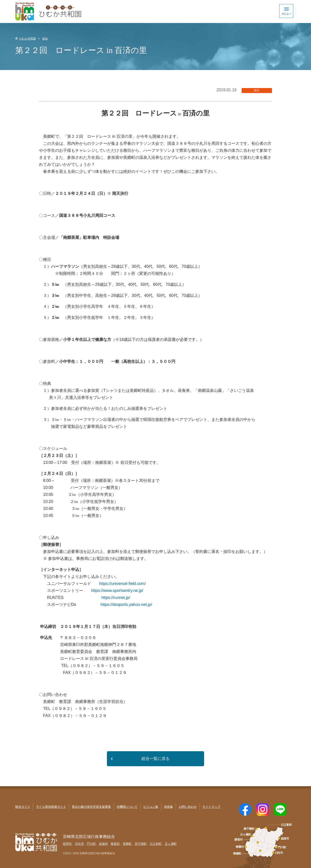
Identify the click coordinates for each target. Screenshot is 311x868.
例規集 (169, 807)
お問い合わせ (188, 807)
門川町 (91, 844)
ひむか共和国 (28, 39)
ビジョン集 (151, 807)
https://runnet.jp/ (116, 598)
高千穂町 (141, 844)
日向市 (79, 844)
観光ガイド (23, 807)
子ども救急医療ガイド (51, 807)
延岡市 (67, 844)
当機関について (127, 807)
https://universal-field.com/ (122, 584)
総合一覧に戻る (155, 759)
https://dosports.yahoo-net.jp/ (126, 605)
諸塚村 (103, 844)
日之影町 (156, 844)
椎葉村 (115, 844)
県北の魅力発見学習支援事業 (91, 807)
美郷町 (127, 844)
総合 (45, 39)
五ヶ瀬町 (171, 844)
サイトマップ (211, 807)
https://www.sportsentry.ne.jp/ (117, 591)
